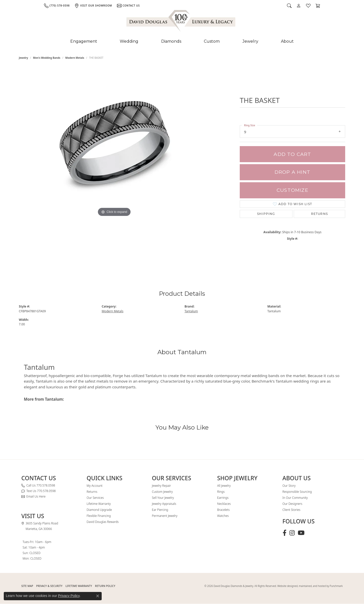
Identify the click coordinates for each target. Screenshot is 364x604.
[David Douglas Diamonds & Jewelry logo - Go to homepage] (181, 22)
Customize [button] (292, 190)
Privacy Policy (69, 596)
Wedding (129, 41)
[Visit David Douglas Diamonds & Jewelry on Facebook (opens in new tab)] (285, 533)
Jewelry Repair (161, 486)
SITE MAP (27, 586)
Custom (212, 41)
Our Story (289, 486)
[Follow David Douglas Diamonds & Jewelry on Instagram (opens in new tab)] (292, 533)
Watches (223, 516)
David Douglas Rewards (103, 522)
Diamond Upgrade (99, 510)
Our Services (95, 498)
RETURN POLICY (105, 586)
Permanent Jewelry (165, 516)
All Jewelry (224, 486)
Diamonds (171, 41)
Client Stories (291, 510)
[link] (57, 6)
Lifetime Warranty (99, 504)
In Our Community (295, 498)
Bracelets (223, 510)
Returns (319, 214)
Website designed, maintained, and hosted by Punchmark (310, 586)
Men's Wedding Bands (47, 58)
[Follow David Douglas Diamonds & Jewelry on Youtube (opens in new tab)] (301, 533)
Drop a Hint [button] (292, 172)
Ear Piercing (160, 510)
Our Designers (292, 504)
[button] (289, 6)
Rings (221, 492)
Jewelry (250, 41)
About (287, 41)
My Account (95, 486)
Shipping (266, 214)
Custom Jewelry (162, 492)
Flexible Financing (99, 516)
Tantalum (191, 311)
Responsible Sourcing (297, 492)
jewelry (23, 58)
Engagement (84, 41)
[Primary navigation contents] (182, 41)
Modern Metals (75, 58)
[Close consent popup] (98, 596)
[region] (114, 168)
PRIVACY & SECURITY (49, 586)
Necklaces (224, 504)
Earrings (223, 498)
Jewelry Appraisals (164, 504)
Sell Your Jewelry (163, 498)
